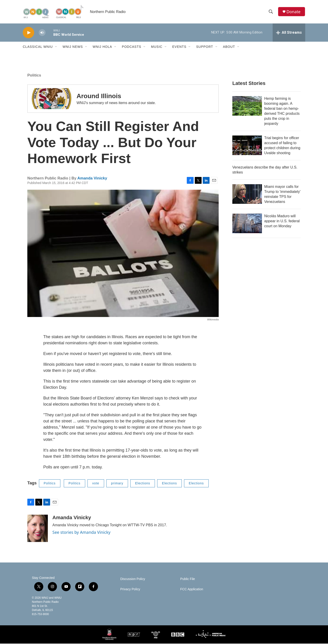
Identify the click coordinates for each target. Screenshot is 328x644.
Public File (188, 579)
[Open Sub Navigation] (56, 47)
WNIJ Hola (102, 47)
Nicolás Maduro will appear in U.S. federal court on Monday (282, 221)
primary (117, 484)
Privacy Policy (130, 590)
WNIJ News (73, 47)
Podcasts (132, 47)
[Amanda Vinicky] (38, 529)
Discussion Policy (133, 579)
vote (96, 484)
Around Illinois (99, 96)
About (229, 47)
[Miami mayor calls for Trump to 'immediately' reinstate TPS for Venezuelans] (247, 194)
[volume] (42, 33)
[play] (28, 33)
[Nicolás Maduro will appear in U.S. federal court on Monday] (247, 224)
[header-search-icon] (271, 12)
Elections (143, 484)
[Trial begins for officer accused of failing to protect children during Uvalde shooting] (247, 146)
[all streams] (289, 33)
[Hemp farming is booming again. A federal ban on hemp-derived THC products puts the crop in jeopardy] (247, 106)
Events (179, 47)
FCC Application (192, 590)
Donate (294, 12)
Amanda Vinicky (92, 179)
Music (157, 47)
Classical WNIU (38, 47)
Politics (34, 76)
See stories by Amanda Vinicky (81, 533)
